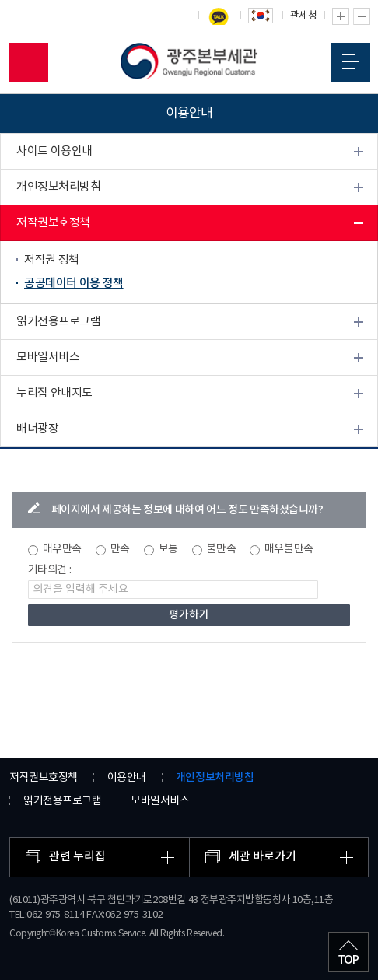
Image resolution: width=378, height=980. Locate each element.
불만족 (221, 549)
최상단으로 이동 (348, 952)
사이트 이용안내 (54, 151)
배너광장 (37, 429)
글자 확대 (341, 16)
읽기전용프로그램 (58, 322)
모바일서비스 (48, 357)
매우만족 (62, 549)
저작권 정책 (52, 260)
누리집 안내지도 (54, 393)
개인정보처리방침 (58, 187)
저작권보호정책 (53, 223)
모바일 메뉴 (351, 61)
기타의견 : (50, 570)
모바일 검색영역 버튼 (29, 62)
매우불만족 (289, 549)
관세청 (304, 16)
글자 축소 (362, 16)
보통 (168, 549)
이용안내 (127, 778)
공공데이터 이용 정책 (74, 283)
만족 (120, 549)
